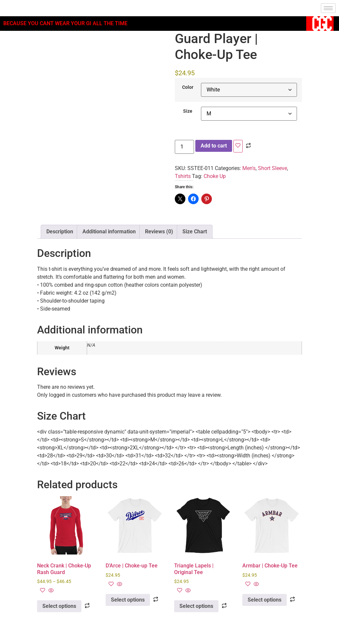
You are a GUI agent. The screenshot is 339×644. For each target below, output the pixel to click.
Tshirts (183, 176)
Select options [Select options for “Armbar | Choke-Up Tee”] (265, 600)
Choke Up (215, 176)
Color (188, 88)
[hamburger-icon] (328, 8)
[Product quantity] (184, 147)
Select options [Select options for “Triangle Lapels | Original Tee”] (196, 606)
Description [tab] (60, 232)
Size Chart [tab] (195, 232)
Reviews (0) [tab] (159, 232)
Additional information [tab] (109, 232)
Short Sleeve (272, 168)
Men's (249, 168)
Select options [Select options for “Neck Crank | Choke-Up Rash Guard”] (59, 606)
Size (188, 111)
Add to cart (214, 146)
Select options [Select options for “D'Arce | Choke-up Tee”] (128, 600)
